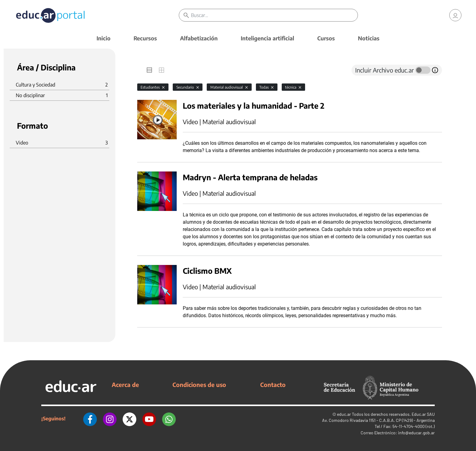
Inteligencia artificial (267, 38)
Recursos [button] (145, 38)
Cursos (326, 38)
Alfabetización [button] (199, 38)
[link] (455, 15)
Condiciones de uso (199, 385)
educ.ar (344, 414)
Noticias (369, 38)
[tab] (149, 70)
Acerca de (125, 385)
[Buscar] (274, 15)
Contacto (273, 385)
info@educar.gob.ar (416, 433)
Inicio (104, 38)
